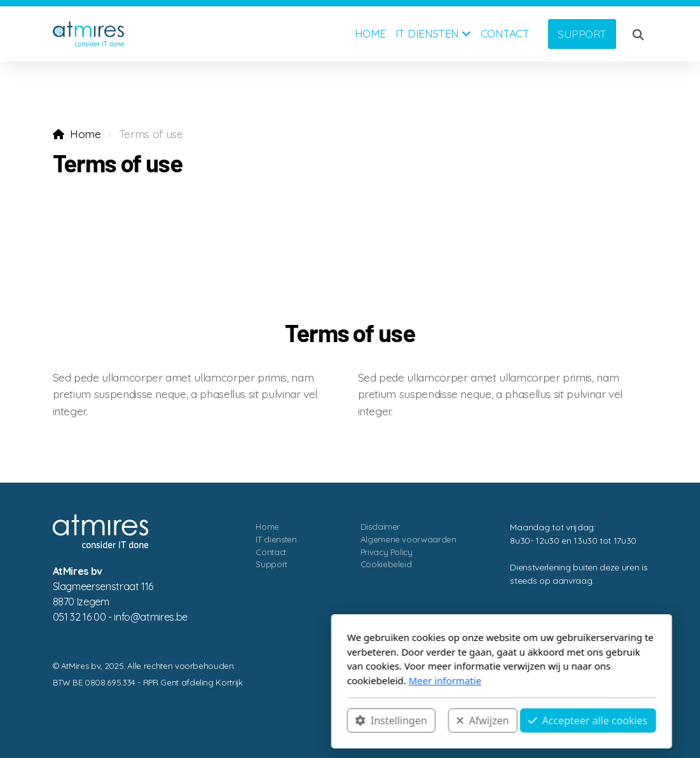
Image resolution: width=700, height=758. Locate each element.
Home (86, 134)
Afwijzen (331, 720)
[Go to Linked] (619, 698)
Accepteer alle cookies (436, 720)
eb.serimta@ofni (151, 617)
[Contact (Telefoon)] (638, 698)
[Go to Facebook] (600, 698)
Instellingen (240, 720)
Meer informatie (293, 680)
